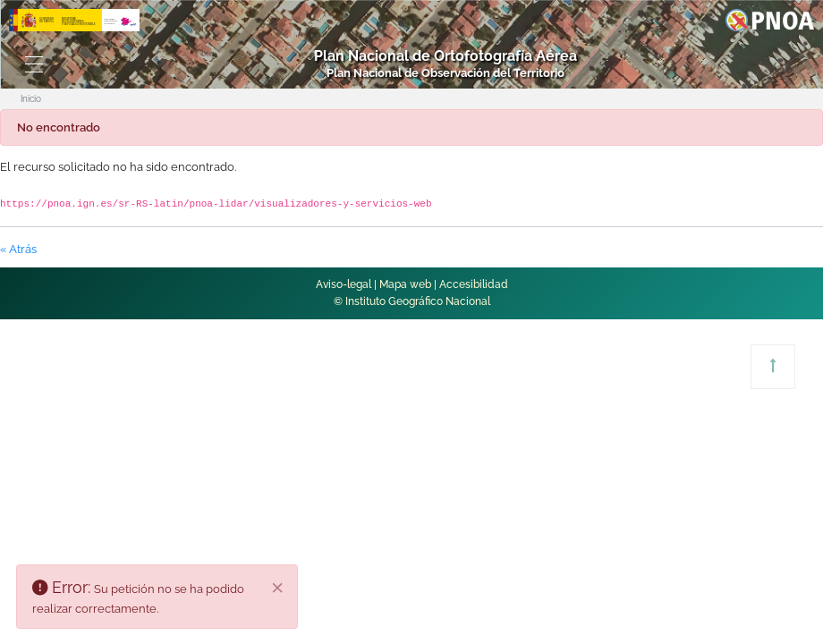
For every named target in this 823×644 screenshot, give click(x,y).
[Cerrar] (278, 588)
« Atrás (18, 249)
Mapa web (405, 284)
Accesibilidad (474, 284)
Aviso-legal (344, 284)
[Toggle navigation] (34, 64)
